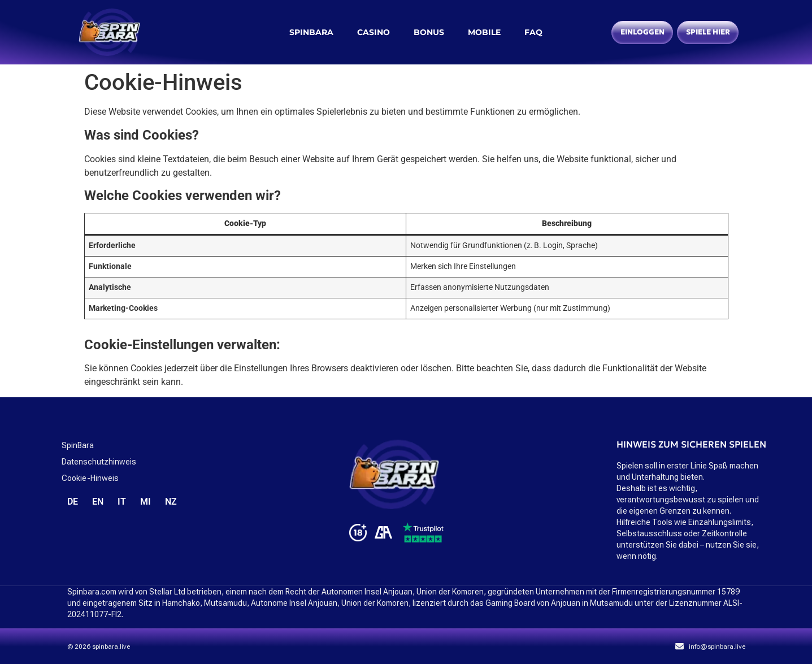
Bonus (429, 32)
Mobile (484, 32)
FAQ (533, 32)
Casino (374, 32)
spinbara (311, 32)
